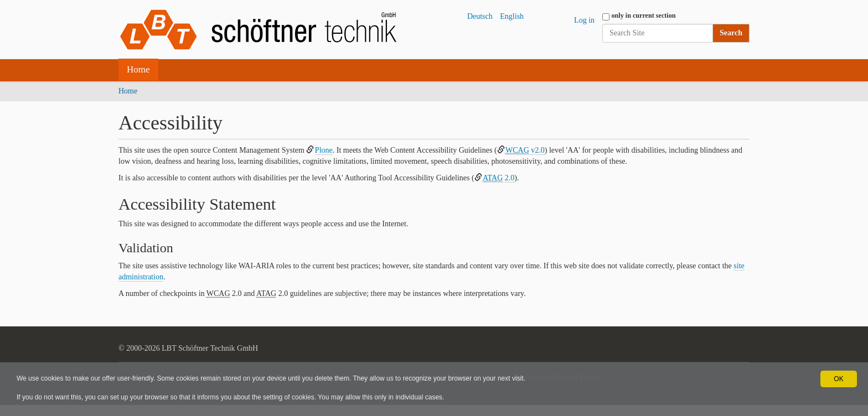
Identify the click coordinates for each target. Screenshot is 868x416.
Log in (584, 20)
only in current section (644, 15)
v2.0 (525, 150)
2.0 (498, 178)
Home (138, 69)
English (512, 16)
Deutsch (480, 16)
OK (838, 379)
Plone (324, 150)
